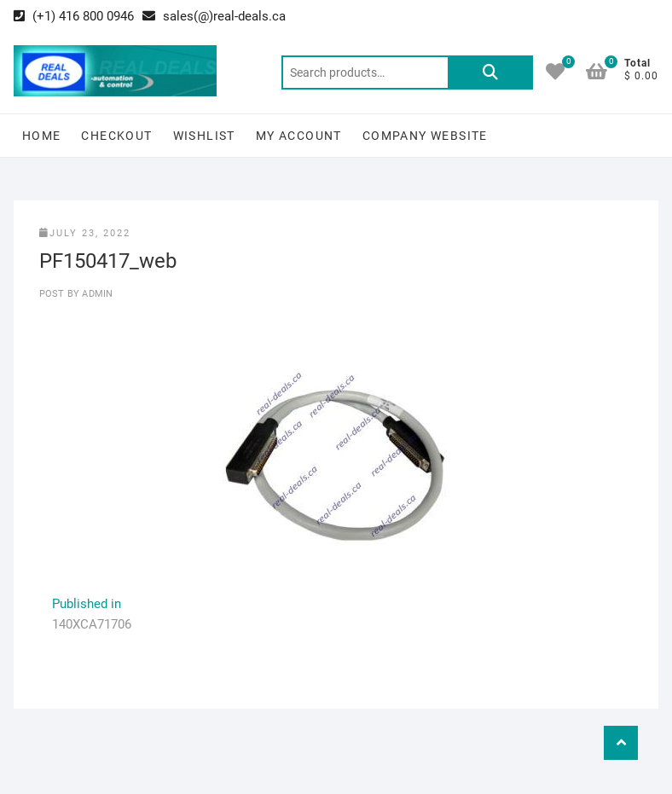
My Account (299, 136)
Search (490, 72)
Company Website (425, 136)
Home (42, 136)
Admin (96, 294)
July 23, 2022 (85, 233)
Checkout (116, 136)
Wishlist (204, 136)
